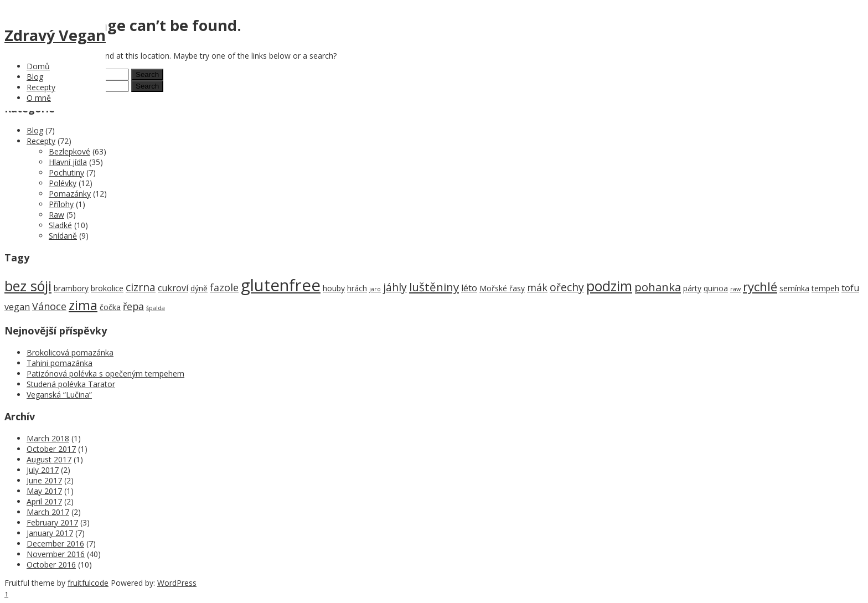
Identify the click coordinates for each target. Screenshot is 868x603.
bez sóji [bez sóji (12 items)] (28, 286)
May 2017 (44, 491)
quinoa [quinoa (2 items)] (716, 288)
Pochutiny (66, 172)
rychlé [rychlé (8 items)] (760, 287)
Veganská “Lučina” (59, 395)
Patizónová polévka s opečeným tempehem (105, 373)
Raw (56, 215)
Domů (38, 66)
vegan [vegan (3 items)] (17, 307)
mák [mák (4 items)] (537, 287)
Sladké (60, 225)
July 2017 (43, 470)
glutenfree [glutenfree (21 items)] (281, 285)
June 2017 (44, 480)
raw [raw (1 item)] (735, 289)
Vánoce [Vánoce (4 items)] (49, 306)
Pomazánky (70, 194)
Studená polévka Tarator (71, 384)
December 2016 (55, 543)
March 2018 (48, 438)
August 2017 (49, 459)
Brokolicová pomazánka (70, 352)
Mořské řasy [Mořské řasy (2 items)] (502, 288)
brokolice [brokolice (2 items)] (107, 288)
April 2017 (44, 501)
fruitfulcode (88, 583)
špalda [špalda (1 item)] (156, 308)
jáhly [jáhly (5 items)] (395, 287)
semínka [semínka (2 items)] (794, 288)
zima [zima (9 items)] (83, 305)
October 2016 (51, 565)
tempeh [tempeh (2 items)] (825, 288)
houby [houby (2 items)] (334, 288)
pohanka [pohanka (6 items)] (658, 287)
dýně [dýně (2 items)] (199, 288)
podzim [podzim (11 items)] (609, 286)
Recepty (41, 87)
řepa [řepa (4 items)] (133, 306)
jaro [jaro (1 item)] (375, 289)
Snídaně (63, 236)
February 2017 (52, 522)
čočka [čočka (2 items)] (110, 307)
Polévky (63, 183)
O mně (39, 98)
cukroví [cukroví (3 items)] (173, 288)
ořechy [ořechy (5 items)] (567, 287)
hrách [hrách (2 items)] (357, 288)
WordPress (177, 583)
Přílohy (61, 204)
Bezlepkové (69, 151)
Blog (35, 77)
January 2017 (50, 533)
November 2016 (56, 554)
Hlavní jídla (68, 162)
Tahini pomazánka (60, 363)
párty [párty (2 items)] (692, 288)
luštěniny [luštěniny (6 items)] (434, 287)
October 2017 (51, 449)
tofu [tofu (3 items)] (850, 288)
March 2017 (48, 512)
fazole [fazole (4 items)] (224, 287)
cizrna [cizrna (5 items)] (141, 287)
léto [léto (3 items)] (469, 288)
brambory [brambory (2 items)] (71, 288)
